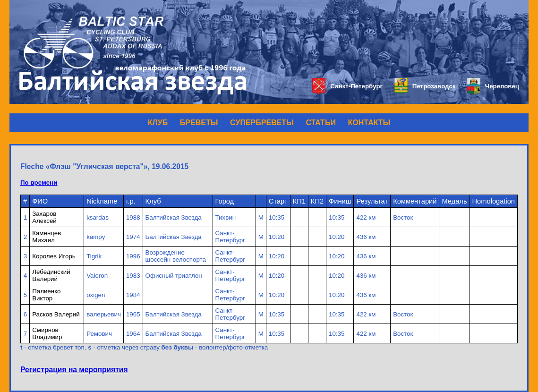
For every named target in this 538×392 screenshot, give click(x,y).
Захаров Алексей (44, 217)
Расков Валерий (56, 314)
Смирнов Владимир (47, 333)
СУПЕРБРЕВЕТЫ (262, 123)
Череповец (493, 86)
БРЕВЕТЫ (199, 123)
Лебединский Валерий (51, 275)
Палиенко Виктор (46, 295)
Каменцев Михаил (47, 237)
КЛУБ (158, 123)
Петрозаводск (425, 86)
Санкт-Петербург (347, 86)
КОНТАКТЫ (369, 123)
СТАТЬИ (320, 123)
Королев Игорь (54, 256)
